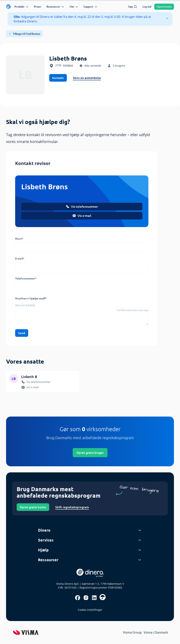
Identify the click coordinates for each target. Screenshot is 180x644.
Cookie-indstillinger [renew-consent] (90, 610)
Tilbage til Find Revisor (24, 34)
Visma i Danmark (156, 632)
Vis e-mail (82, 216)
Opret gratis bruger (90, 453)
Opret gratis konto (33, 507)
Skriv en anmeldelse (87, 78)
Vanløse (68, 65)
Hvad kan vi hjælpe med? (31, 298)
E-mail (20, 259)
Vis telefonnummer (82, 207)
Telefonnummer (26, 279)
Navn (19, 239)
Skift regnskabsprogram (72, 507)
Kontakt (58, 78)
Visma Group (132, 632)
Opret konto (164, 7)
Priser (38, 7)
